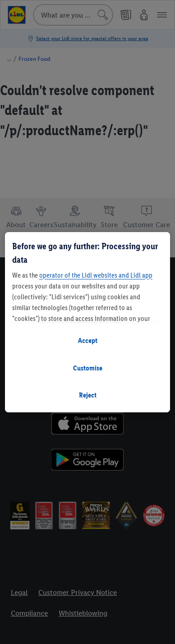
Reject (88, 395)
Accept (88, 340)
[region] (87, 322)
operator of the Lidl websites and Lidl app (96, 275)
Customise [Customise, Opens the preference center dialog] (88, 368)
